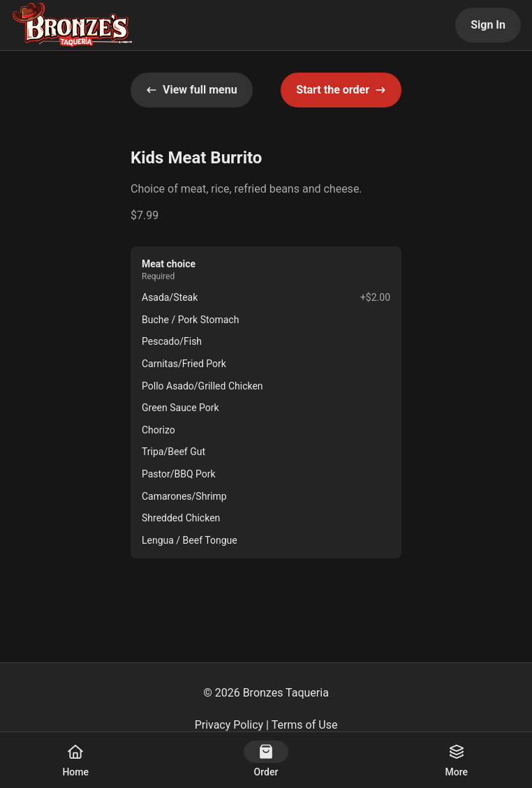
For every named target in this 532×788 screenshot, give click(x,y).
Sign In (488, 25)
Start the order (341, 90)
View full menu (192, 90)
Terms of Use (305, 725)
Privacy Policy (229, 725)
